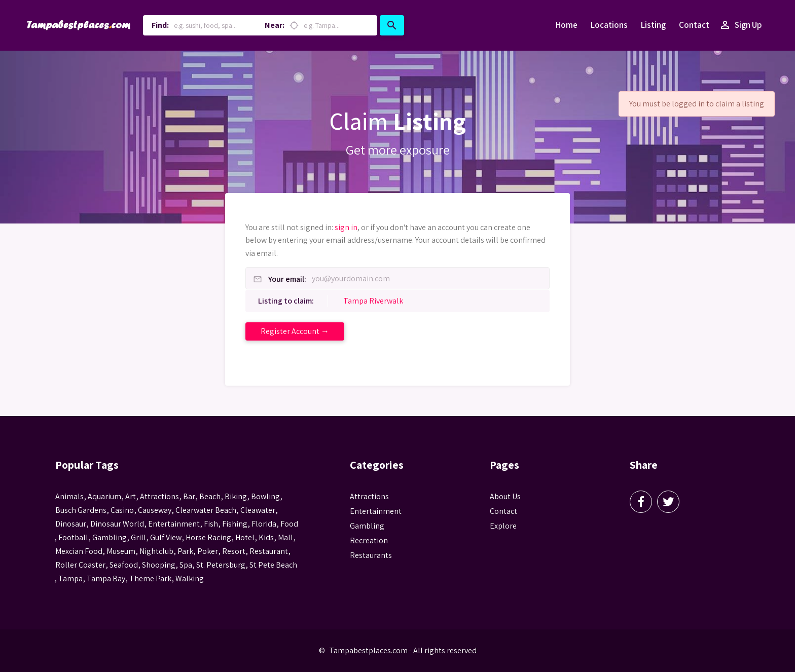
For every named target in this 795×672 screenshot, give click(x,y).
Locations (609, 25)
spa (186, 565)
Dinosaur (71, 524)
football (73, 537)
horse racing (208, 537)
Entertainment (376, 511)
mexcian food (79, 551)
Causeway (155, 510)
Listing (653, 25)
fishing (235, 524)
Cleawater (258, 510)
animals (69, 496)
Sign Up (740, 25)
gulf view (166, 537)
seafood (124, 565)
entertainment (174, 524)
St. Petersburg (221, 565)
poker (208, 551)
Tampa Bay (106, 578)
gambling (110, 537)
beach (210, 496)
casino (122, 510)
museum (121, 551)
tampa (70, 578)
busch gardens (81, 510)
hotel (245, 537)
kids (266, 537)
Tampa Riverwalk (373, 301)
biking (236, 496)
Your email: (287, 279)
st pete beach (273, 565)
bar (189, 496)
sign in (346, 227)
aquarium (104, 496)
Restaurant (269, 551)
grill (138, 537)
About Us (505, 496)
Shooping (159, 565)
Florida (264, 524)
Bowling (265, 496)
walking (190, 578)
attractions (159, 496)
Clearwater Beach (206, 510)
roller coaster (80, 565)
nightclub (156, 551)
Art (131, 496)
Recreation (369, 540)
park (185, 551)
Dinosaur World (117, 524)
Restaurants (371, 555)
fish (211, 524)
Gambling (367, 526)
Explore (503, 526)
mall (285, 537)
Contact (694, 25)
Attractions (369, 496)
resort (234, 551)
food (289, 524)
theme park (150, 578)
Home (567, 25)
